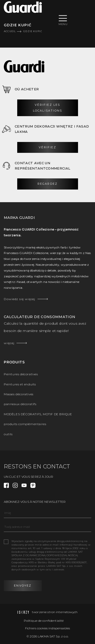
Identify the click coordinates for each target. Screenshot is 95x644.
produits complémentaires (25, 424)
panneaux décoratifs (20, 404)
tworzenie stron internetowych (48, 612)
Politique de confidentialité (44, 621)
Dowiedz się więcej (20, 299)
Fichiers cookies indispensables (48, 628)
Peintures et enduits (20, 384)
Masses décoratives (19, 394)
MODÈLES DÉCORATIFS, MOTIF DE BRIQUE (38, 414)
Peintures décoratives (21, 374)
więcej (9, 343)
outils (8, 434)
